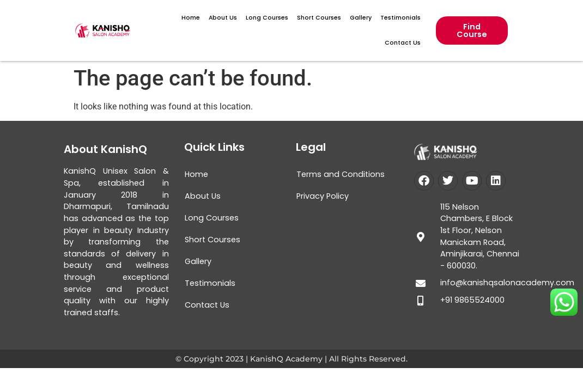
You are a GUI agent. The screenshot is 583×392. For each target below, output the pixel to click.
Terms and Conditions (341, 174)
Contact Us (403, 43)
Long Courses (267, 18)
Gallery (361, 18)
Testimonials (400, 18)
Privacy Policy (323, 196)
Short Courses (319, 18)
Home (191, 18)
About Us (223, 18)
